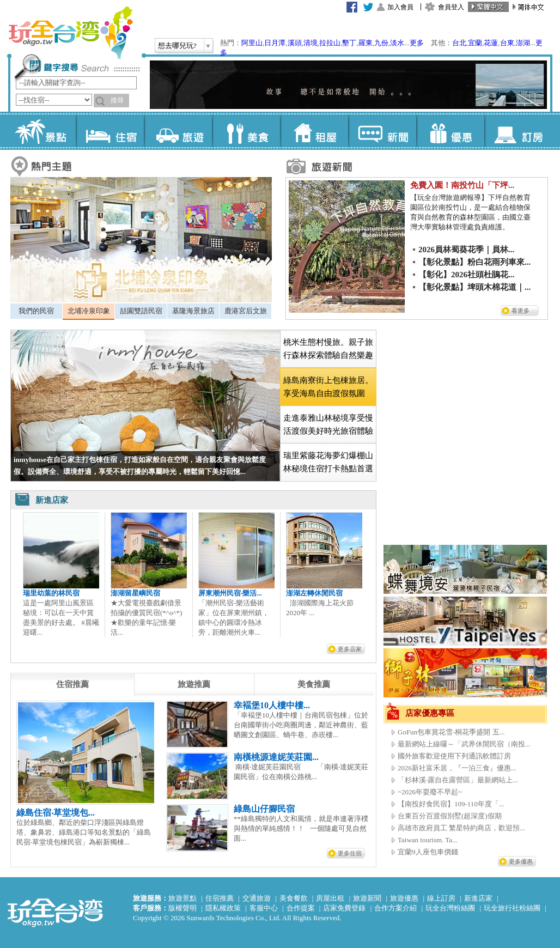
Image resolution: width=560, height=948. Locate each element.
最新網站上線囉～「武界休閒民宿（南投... (464, 744)
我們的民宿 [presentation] (36, 311)
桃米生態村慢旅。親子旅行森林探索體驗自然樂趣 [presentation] (328, 349)
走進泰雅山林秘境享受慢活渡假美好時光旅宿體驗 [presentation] (328, 424)
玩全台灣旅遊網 (70, 33)
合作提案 (301, 908)
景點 (42, 131)
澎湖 (523, 43)
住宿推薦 (220, 898)
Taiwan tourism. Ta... (428, 840)
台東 (507, 43)
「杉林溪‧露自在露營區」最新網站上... (458, 780)
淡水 (397, 43)
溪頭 (295, 43)
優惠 (450, 131)
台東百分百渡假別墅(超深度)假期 (450, 816)
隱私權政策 (223, 908)
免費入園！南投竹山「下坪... (462, 185)
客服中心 (264, 908)
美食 (246, 131)
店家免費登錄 (344, 908)
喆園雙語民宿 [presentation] (141, 311)
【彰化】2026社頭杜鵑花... (466, 275)
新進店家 (478, 898)
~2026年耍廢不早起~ (430, 792)
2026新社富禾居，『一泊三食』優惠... (457, 768)
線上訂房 (441, 898)
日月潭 (275, 43)
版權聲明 (182, 908)
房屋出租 (330, 898)
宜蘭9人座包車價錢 (428, 852)
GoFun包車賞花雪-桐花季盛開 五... (451, 732)
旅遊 (178, 131)
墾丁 (349, 43)
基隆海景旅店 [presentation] (193, 311)
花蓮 (491, 43)
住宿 (110, 131)
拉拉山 (330, 43)
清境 (311, 43)
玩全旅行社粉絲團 (512, 908)
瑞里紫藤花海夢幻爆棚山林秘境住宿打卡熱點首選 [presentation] (328, 462)
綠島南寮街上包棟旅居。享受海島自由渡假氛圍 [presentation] (328, 387)
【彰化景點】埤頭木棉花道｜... (474, 287)
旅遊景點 (182, 898)
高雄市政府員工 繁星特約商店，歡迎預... (461, 828)
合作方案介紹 (395, 908)
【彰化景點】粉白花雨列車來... (474, 262)
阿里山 (252, 43)
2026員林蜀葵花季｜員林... (466, 250)
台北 (459, 43)
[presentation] (72, 684)
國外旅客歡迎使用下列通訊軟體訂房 (454, 756)
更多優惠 (521, 861)
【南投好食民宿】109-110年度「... (451, 804)
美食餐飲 (294, 898)
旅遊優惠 (404, 898)
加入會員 (400, 7)
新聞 (382, 131)
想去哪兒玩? (177, 45)
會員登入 (451, 7)
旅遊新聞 (367, 898)
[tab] (36, 311)
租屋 (314, 131)
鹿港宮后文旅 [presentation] (246, 311)
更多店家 (350, 649)
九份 (381, 43)
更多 (417, 43)
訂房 (518, 131)
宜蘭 (475, 43)
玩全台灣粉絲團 (450, 908)
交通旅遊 (257, 898)
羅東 (366, 43)
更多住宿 (350, 853)
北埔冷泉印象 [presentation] (89, 311)
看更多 (521, 311)
